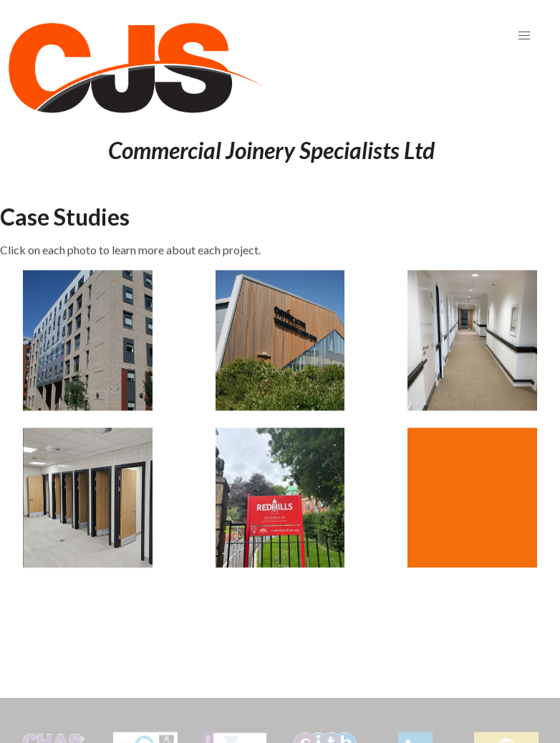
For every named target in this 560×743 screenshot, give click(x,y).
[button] (524, 36)
